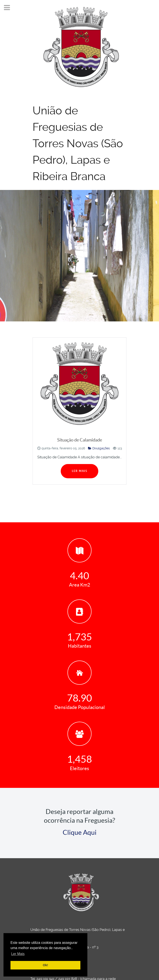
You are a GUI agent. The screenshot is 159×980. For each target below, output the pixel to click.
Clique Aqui (80, 832)
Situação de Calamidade (80, 440)
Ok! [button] (45, 965)
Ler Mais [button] (18, 954)
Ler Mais (80, 471)
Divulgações (99, 448)
